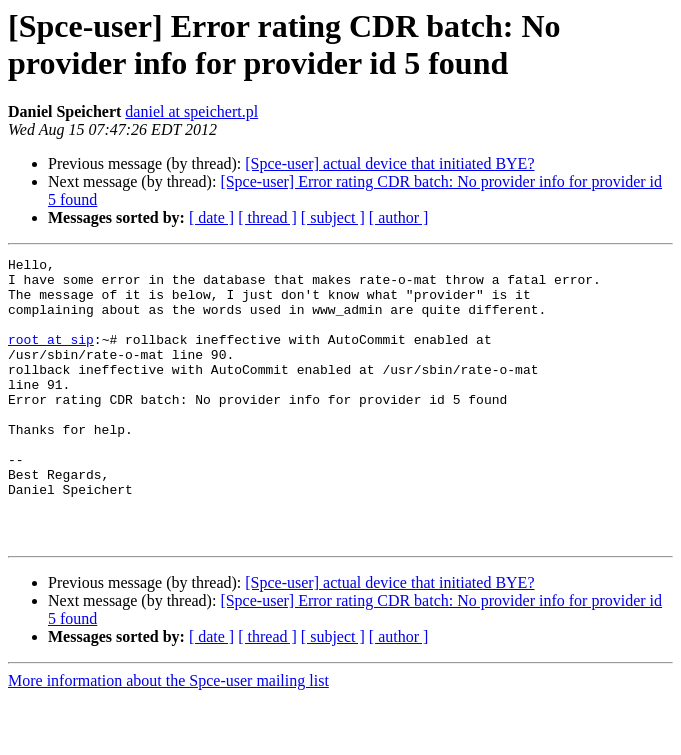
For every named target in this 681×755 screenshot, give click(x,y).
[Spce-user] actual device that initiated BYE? (389, 163)
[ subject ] (333, 217)
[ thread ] (267, 217)
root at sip (51, 357)
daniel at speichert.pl (191, 111)
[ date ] (211, 217)
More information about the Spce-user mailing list (168, 737)
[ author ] (399, 217)
